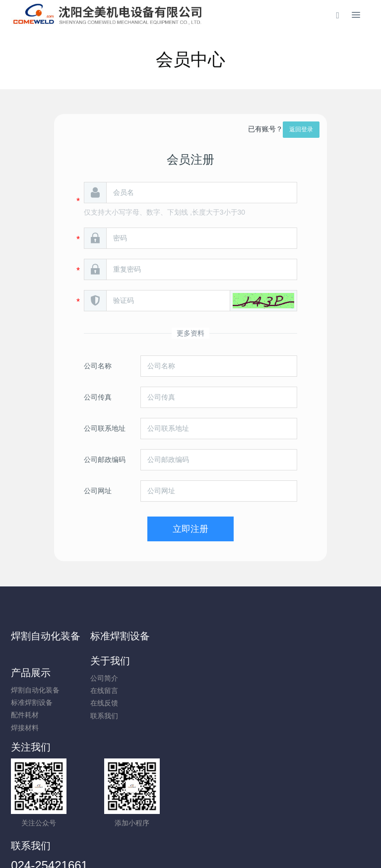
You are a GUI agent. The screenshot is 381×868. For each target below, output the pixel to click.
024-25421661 (235, 733)
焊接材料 (304, 691)
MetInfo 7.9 (174, 847)
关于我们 (217, 636)
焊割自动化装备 (46, 636)
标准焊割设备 (134, 636)
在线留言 (211, 666)
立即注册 (190, 529)
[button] (263, 301)
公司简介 (211, 653)
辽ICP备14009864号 (190, 834)
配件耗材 (304, 678)
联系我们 (211, 691)
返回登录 (301, 129)
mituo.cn (250, 847)
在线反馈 (211, 678)
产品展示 (310, 636)
